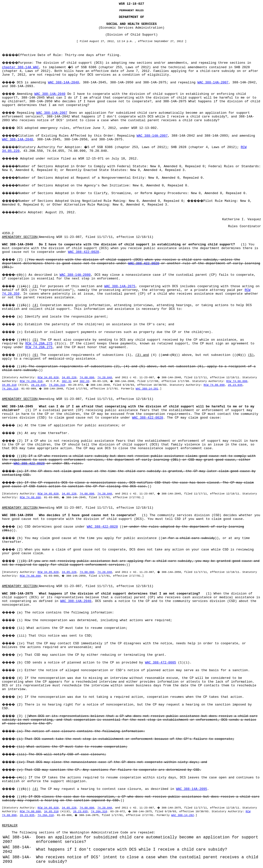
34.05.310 (9, 385)
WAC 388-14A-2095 (192, 789)
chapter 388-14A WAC (20, 67)
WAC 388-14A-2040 (64, 82)
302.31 (67, 381)
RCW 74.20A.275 (39, 344)
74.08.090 (87, 378)
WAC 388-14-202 (183, 815)
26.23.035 (38, 385)
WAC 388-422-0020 (83, 252)
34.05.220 (69, 378)
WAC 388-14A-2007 (213, 82)
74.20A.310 (57, 385)
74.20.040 (105, 378)
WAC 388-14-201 (147, 389)
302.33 (84, 381)
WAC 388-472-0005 (161, 663)
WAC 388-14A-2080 (75, 275)
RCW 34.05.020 (48, 378)
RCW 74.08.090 (237, 381)
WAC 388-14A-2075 (120, 286)
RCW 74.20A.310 (31, 381)
